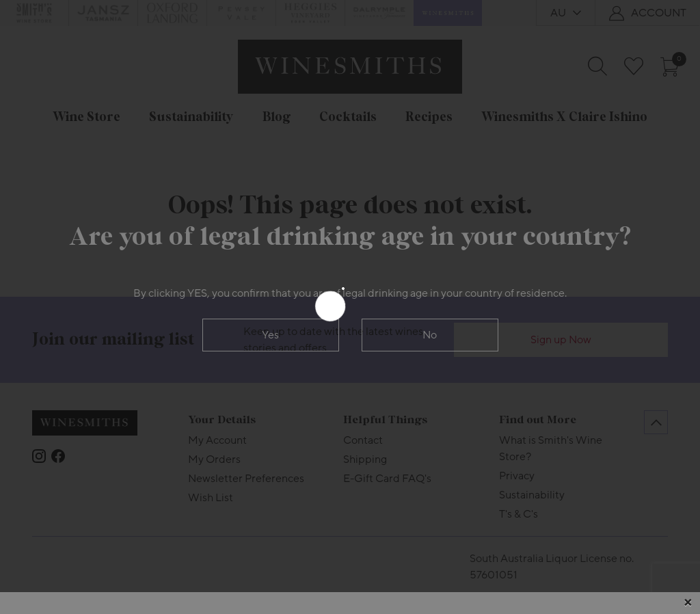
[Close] (688, 603)
